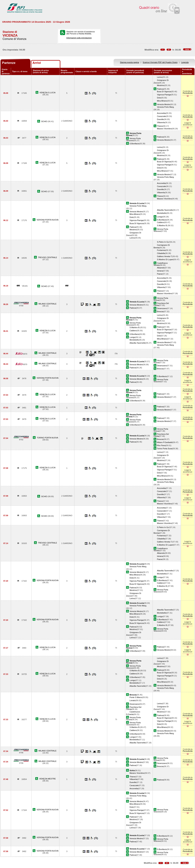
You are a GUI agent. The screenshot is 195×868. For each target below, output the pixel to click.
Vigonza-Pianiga (164, 95)
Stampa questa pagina (129, 62)
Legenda (185, 62)
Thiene (160, 126)
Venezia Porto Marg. (166, 107)
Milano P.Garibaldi (165, 442)
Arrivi (37, 63)
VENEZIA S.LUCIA (48, 93)
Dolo (159, 98)
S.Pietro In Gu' (163, 242)
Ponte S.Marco (136, 697)
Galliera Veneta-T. (165, 256)
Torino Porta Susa (165, 449)
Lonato (132, 700)
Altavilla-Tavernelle (165, 210)
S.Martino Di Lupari (165, 259)
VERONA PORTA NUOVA (48, 220)
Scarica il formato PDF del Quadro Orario (160, 62)
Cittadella (161, 253)
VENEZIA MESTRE (47, 779)
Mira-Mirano (162, 101)
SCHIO (44, 121)
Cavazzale (161, 116)
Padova (160, 89)
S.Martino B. (162, 225)
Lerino (160, 77)
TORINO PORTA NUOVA (47, 438)
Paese (160, 274)
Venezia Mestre (164, 104)
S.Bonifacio (134, 144)
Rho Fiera (161, 445)
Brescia (160, 311)
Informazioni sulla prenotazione (79, 38)
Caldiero (161, 222)
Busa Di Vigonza (164, 92)
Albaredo (161, 268)
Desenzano (162, 308)
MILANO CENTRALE (48, 304)
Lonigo (160, 217)
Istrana (160, 271)
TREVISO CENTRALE (48, 257)
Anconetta (161, 113)
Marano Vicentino (164, 129)
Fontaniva (161, 250)
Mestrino (161, 85)
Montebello (162, 213)
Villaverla (161, 122)
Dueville (160, 119)
